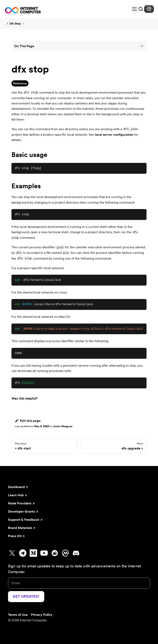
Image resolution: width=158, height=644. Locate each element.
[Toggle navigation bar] (134, 9)
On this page (24, 46)
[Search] (141, 9)
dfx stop (15, 24)
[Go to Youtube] (44, 553)
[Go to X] (12, 553)
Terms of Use (18, 615)
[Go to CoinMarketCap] (65, 553)
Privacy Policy (42, 615)
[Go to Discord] (76, 553)
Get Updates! (26, 596)
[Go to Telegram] (23, 553)
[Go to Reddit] (55, 553)
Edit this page (28, 421)
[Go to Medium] (33, 553)
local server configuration (114, 134)
